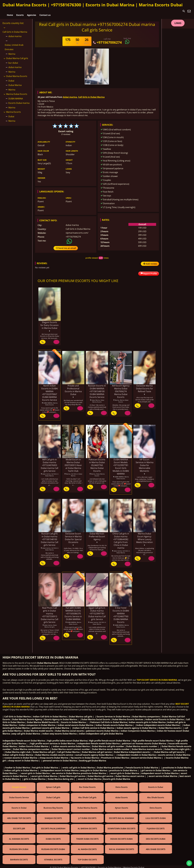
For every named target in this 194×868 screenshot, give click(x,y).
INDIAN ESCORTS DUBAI (121, 837)
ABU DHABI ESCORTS (156, 848)
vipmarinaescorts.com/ (77, 231)
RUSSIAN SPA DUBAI (19, 848)
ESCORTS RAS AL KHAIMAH (122, 817)
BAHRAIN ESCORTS (19, 858)
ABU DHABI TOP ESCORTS (19, 817)
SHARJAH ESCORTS (53, 817)
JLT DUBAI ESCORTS (87, 817)
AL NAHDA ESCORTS (87, 848)
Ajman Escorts (122, 806)
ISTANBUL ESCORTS (53, 858)
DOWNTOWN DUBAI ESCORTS (121, 827)
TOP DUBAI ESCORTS (87, 858)
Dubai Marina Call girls (17, 56)
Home (10, 11)
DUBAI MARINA (16, 96)
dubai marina (70, 95)
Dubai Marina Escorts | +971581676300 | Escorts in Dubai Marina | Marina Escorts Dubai (93, 5)
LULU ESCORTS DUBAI (156, 817)
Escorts (20, 11)
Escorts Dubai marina (19, 101)
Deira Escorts (122, 785)
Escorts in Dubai (156, 785)
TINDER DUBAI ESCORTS (87, 837)
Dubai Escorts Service (19, 796)
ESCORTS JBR (19, 827)
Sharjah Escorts (19, 785)
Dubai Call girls (53, 796)
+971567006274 (107, 40)
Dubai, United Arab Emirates (14, 45)
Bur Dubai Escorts (87, 785)
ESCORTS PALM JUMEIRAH (53, 827)
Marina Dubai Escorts (17, 92)
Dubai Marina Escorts (17, 74)
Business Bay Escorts (53, 806)
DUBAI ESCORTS (53, 837)
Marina (12, 52)
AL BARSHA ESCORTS (87, 827)
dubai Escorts (122, 796)
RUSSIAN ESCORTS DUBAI (53, 848)
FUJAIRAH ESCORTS (156, 827)
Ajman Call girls (53, 785)
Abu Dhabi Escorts (156, 796)
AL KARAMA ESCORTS (19, 837)
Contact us (45, 11)
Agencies (32, 11)
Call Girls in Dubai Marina (91, 95)
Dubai (11, 78)
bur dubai (13, 61)
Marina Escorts (14, 110)
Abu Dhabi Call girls (87, 796)
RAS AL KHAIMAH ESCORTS (122, 848)
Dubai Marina (15, 83)
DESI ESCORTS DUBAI (156, 837)
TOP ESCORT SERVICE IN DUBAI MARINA (157, 678)
